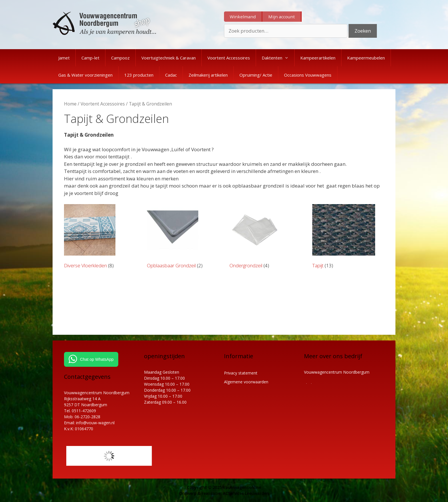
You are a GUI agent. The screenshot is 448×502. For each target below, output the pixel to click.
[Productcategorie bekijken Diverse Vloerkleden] (99, 238)
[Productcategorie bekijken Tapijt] (348, 238)
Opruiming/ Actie (256, 75)
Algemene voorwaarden (246, 382)
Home (70, 104)
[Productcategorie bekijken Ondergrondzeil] (265, 238)
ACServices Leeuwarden (246, 493)
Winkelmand (243, 17)
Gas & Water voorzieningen (85, 75)
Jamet (64, 58)
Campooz (120, 58)
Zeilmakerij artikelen (208, 75)
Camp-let (90, 58)
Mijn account (282, 17)
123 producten (139, 75)
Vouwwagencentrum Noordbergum (337, 372)
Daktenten (278, 58)
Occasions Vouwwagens (308, 75)
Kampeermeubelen (366, 58)
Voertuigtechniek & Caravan (169, 58)
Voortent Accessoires (229, 58)
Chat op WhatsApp (97, 359)
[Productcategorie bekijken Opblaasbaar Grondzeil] (182, 238)
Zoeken (363, 31)
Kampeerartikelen (318, 58)
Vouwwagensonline (242, 487)
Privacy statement (241, 373)
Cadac (171, 75)
